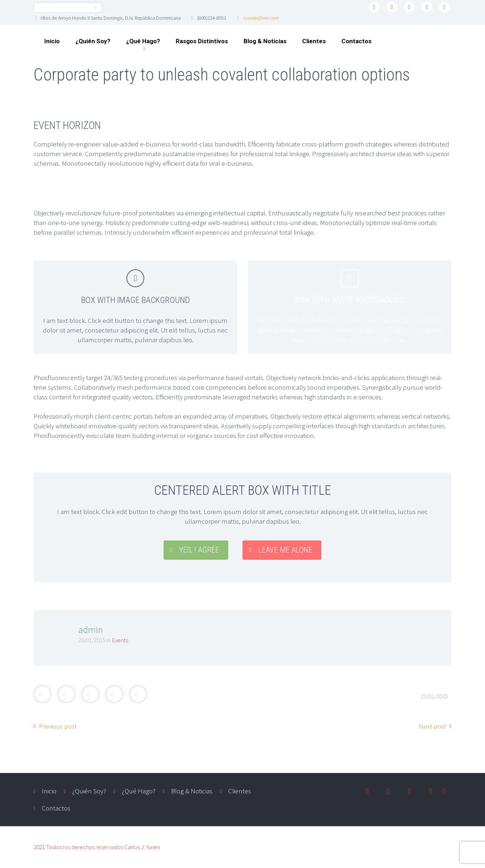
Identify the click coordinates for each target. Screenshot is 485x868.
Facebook (66, 694)
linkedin (409, 7)
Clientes (314, 41)
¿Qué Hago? (143, 41)
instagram (427, 7)
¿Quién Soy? (93, 41)
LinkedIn (114, 694)
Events (120, 640)
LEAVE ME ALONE (285, 550)
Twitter (42, 694)
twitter (374, 7)
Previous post (58, 726)
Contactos (356, 41)
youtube (444, 7)
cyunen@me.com (261, 18)
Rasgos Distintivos (202, 41)
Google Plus (90, 694)
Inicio (52, 41)
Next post (432, 726)
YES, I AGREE (199, 550)
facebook (392, 7)
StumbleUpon (138, 694)
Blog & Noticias (265, 41)
